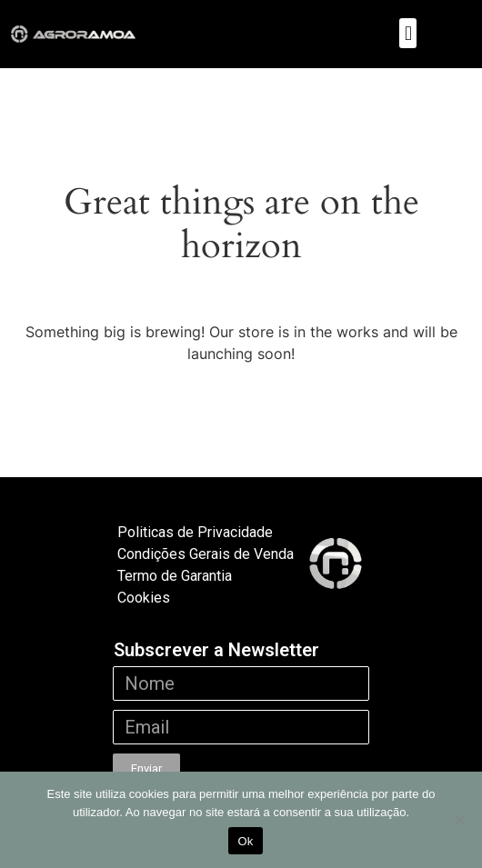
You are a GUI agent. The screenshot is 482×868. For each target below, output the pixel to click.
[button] (408, 33)
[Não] (459, 820)
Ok (245, 841)
